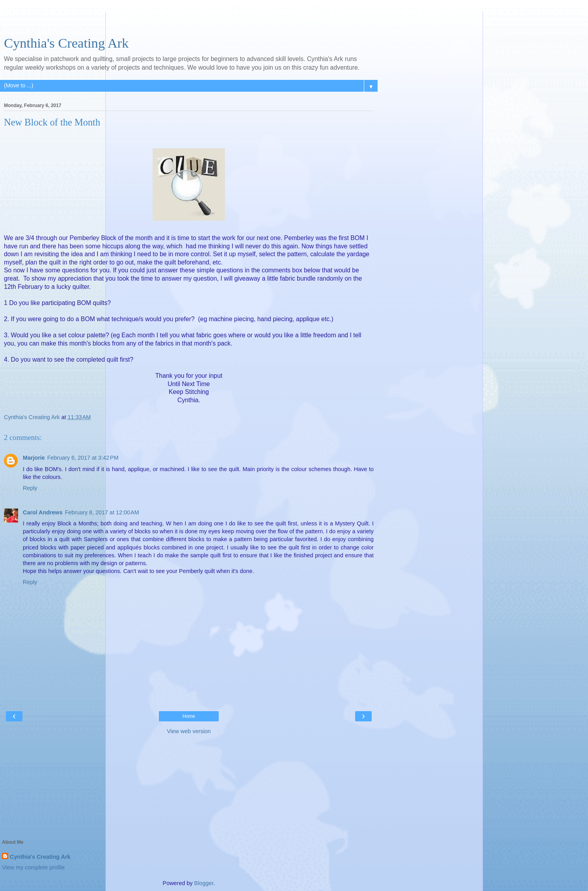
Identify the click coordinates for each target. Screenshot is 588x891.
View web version (189, 731)
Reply (30, 488)
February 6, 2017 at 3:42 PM (83, 458)
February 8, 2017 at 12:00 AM (102, 512)
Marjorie (34, 458)
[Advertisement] (189, 22)
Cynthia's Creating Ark (66, 43)
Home (189, 716)
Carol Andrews (43, 512)
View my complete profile (33, 867)
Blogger (204, 883)
